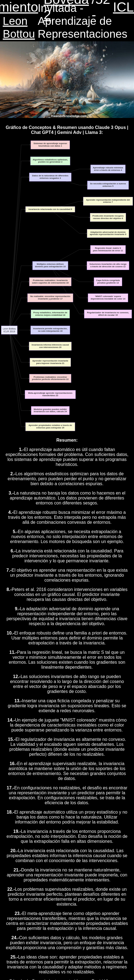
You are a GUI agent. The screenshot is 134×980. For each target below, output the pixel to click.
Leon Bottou (19, 27)
